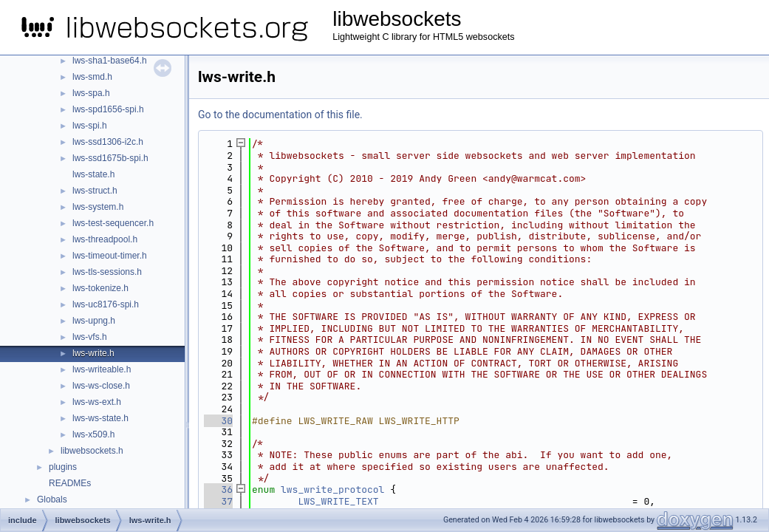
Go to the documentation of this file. (280, 115)
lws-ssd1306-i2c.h (108, 142)
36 (218, 490)
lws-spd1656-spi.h (108, 109)
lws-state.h (93, 174)
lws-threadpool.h (105, 239)
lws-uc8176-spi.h (106, 304)
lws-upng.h (94, 321)
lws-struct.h (95, 191)
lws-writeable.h (102, 369)
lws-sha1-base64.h (110, 61)
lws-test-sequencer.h (113, 223)
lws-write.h (93, 353)
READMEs (70, 483)
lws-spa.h (91, 93)
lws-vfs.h (90, 337)
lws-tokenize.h (100, 288)
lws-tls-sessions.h (107, 272)
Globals (52, 499)
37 (218, 501)
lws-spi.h (90, 126)
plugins (63, 467)
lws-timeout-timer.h (110, 256)
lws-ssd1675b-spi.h (110, 158)
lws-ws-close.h (101, 386)
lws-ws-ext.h (97, 402)
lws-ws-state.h (100, 418)
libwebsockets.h (92, 451)
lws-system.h (98, 207)
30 (218, 421)
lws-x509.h (93, 434)
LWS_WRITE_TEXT (338, 501)
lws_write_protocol (332, 490)
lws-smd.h (92, 77)
